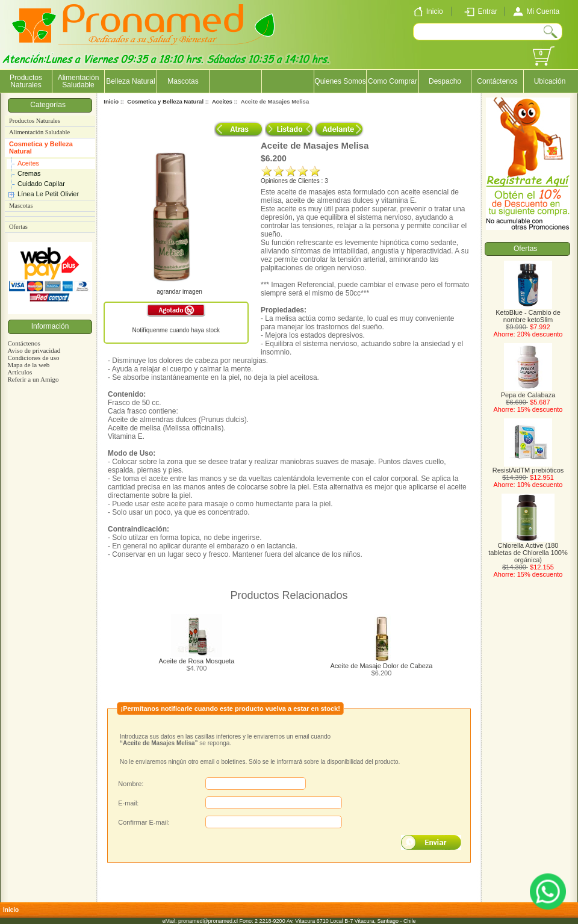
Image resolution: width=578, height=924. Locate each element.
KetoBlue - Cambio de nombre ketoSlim (528, 313)
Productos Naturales (26, 81)
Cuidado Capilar (41, 184)
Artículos (20, 372)
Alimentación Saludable (79, 81)
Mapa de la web (28, 365)
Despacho (445, 81)
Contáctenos (497, 81)
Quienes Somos (340, 81)
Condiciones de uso (33, 358)
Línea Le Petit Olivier (48, 194)
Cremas (29, 173)
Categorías (50, 105)
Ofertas (18, 227)
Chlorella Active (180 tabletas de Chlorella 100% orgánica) (528, 550)
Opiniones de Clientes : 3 (294, 181)
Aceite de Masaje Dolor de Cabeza (382, 666)
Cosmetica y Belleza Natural (41, 147)
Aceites (28, 163)
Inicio (111, 101)
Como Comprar (393, 81)
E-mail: (128, 803)
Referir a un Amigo (33, 379)
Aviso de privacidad (34, 350)
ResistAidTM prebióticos (528, 467)
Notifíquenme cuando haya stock (176, 330)
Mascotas (183, 81)
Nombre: (131, 784)
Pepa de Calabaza (528, 392)
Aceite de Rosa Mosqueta (197, 661)
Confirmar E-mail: (144, 822)
